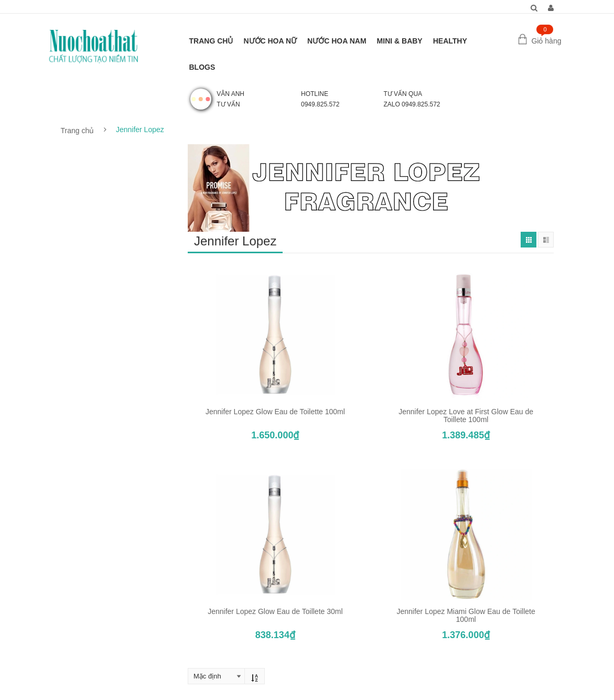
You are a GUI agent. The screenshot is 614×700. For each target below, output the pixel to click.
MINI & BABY (400, 41)
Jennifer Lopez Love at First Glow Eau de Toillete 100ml (466, 416)
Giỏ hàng (546, 41)
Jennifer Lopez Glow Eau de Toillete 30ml (275, 611)
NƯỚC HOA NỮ (270, 41)
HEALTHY (450, 41)
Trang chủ (78, 131)
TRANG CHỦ (211, 41)
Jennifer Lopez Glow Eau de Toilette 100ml (275, 412)
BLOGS (202, 67)
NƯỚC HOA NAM (337, 41)
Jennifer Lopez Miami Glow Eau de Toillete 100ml (466, 615)
